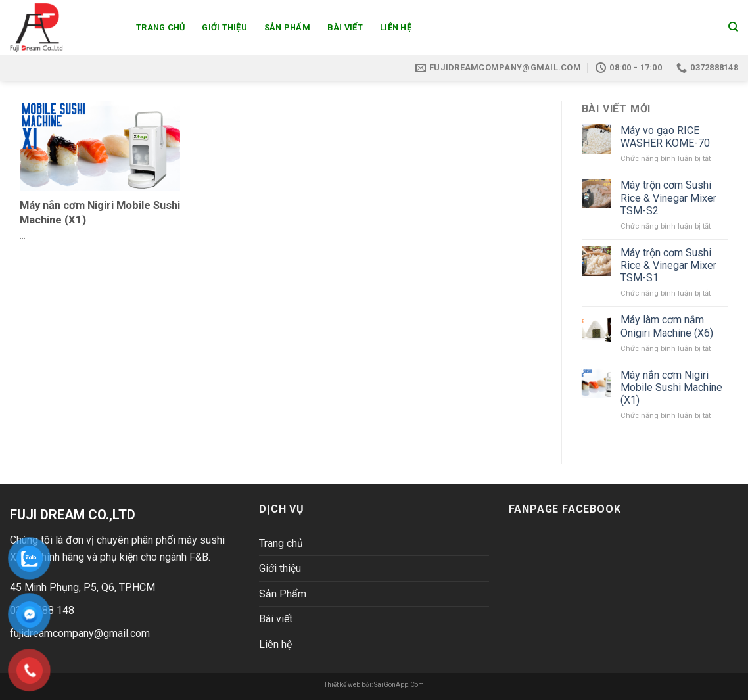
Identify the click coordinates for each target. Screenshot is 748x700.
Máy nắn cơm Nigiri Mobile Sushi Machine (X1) (671, 387)
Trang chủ (160, 27)
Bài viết (345, 27)
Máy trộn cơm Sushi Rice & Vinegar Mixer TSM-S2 (668, 198)
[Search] (733, 27)
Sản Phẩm (287, 27)
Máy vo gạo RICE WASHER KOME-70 (665, 137)
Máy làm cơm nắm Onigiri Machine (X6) (667, 326)
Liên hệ (396, 27)
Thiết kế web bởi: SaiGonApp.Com (374, 685)
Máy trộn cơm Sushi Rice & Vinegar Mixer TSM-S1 (668, 265)
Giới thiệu (224, 27)
